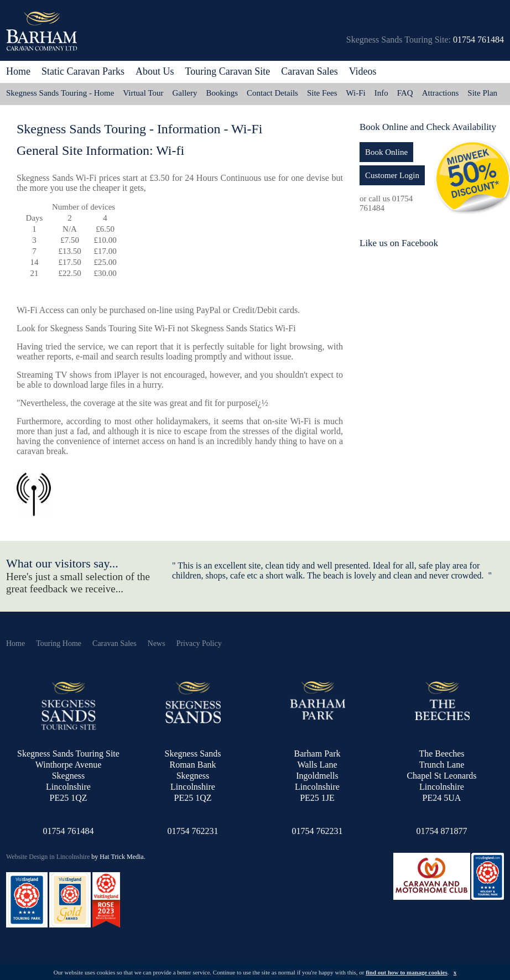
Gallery (185, 93)
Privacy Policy (199, 643)
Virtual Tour (143, 93)
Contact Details (272, 93)
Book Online (386, 152)
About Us (155, 71)
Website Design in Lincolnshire (48, 857)
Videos (363, 71)
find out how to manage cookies (407, 972)
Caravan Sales (115, 643)
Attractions (441, 93)
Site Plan (482, 93)
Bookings (222, 93)
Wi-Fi (356, 93)
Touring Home (59, 643)
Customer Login (392, 175)
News (157, 643)
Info (381, 93)
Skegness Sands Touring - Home (60, 93)
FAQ (405, 93)
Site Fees (322, 93)
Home (18, 71)
